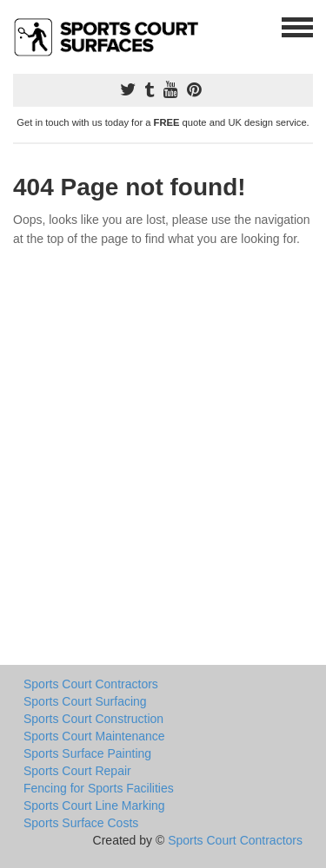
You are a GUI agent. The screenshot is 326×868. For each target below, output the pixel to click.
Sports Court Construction (93, 719)
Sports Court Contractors (91, 684)
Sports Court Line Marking (94, 806)
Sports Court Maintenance (94, 736)
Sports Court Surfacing (85, 701)
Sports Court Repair (77, 771)
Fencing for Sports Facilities (99, 788)
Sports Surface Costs (81, 823)
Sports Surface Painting (87, 753)
